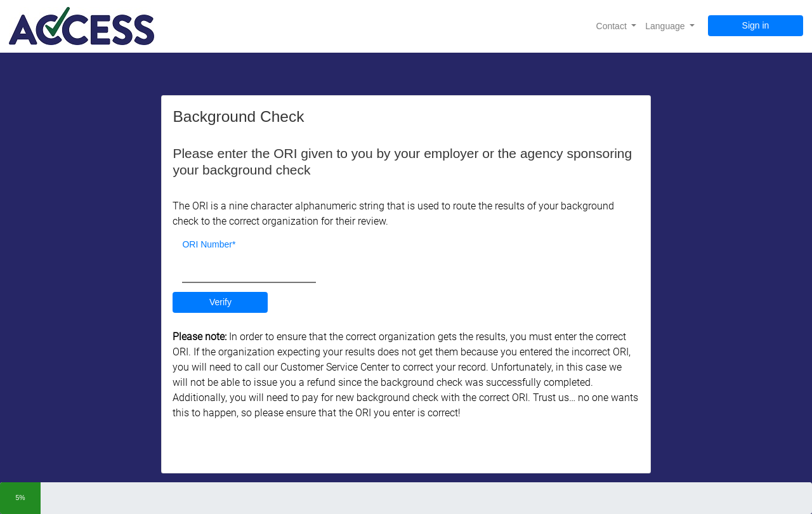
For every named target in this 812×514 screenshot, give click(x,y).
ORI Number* (209, 244)
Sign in (756, 25)
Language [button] (666, 26)
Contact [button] (613, 26)
